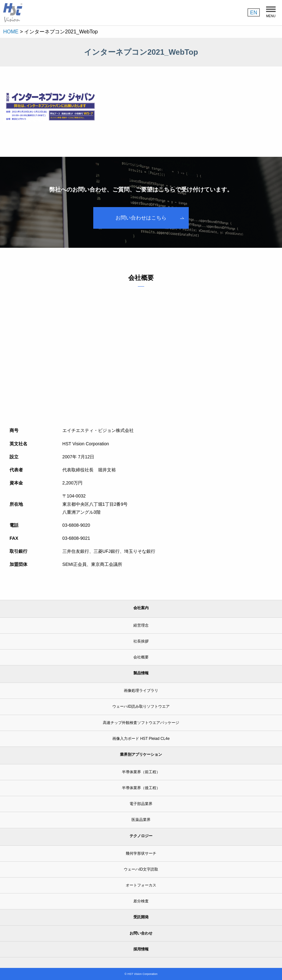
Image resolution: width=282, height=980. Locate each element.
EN (254, 12)
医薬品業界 (141, 820)
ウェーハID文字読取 (141, 869)
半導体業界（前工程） (141, 772)
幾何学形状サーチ (141, 853)
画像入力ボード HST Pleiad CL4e (141, 739)
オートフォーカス (141, 885)
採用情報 (141, 949)
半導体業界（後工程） (141, 788)
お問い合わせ (141, 933)
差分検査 (141, 901)
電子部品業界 (141, 804)
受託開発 (141, 917)
